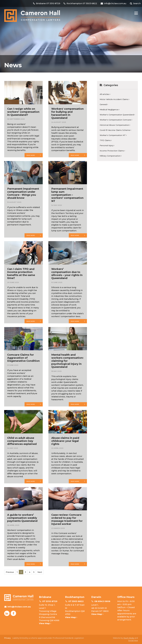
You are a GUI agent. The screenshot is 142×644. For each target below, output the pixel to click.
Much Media (129, 638)
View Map (45, 623)
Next (40, 572)
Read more (34, 155)
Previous (10, 572)
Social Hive (133, 640)
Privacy (7, 638)
